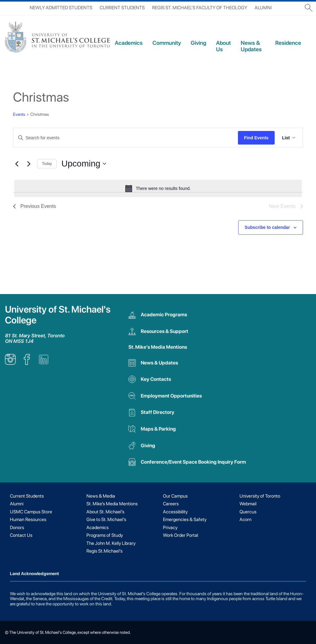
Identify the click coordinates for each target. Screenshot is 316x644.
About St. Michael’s (105, 512)
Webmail (248, 504)
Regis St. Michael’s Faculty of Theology (200, 8)
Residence (288, 43)
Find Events (256, 138)
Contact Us (21, 535)
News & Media (101, 496)
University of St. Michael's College (58, 315)
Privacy (170, 528)
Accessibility (175, 512)
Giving (198, 43)
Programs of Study (105, 535)
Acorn (245, 520)
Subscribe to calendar (267, 227)
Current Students (122, 8)
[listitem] (10, 363)
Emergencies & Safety (185, 520)
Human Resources (28, 520)
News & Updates (251, 46)
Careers (171, 504)
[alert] (158, 188)
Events (19, 114)
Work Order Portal (181, 535)
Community (167, 43)
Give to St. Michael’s (106, 520)
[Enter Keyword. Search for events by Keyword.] (126, 138)
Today (47, 164)
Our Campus (175, 496)
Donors (17, 528)
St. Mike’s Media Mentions (158, 347)
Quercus (248, 512)
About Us (223, 46)
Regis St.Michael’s (104, 551)
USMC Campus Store (31, 512)
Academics (129, 43)
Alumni (263, 8)
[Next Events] (29, 164)
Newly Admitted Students (61, 8)
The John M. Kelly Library (111, 543)
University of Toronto (260, 496)
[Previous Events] (17, 164)
